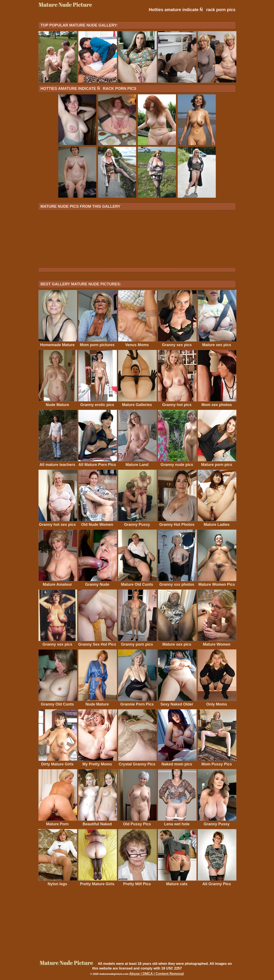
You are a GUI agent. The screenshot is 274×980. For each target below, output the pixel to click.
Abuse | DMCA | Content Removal (157, 974)
